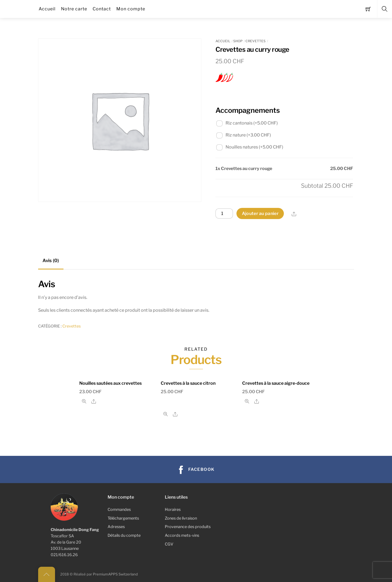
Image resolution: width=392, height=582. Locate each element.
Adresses (116, 527)
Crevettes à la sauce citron (188, 383)
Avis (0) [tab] (51, 260)
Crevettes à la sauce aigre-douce (276, 383)
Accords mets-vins (182, 535)
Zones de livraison (181, 518)
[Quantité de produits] (224, 214)
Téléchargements (123, 518)
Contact (102, 9)
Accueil (47, 9)
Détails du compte (124, 535)
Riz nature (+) (244, 135)
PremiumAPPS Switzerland (115, 574)
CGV (169, 544)
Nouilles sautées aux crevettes (110, 383)
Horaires (173, 510)
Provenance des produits (188, 527)
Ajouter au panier (260, 213)
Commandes (119, 510)
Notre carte (74, 9)
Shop (238, 41)
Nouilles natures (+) (250, 147)
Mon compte (131, 9)
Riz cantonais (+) (247, 123)
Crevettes (256, 41)
